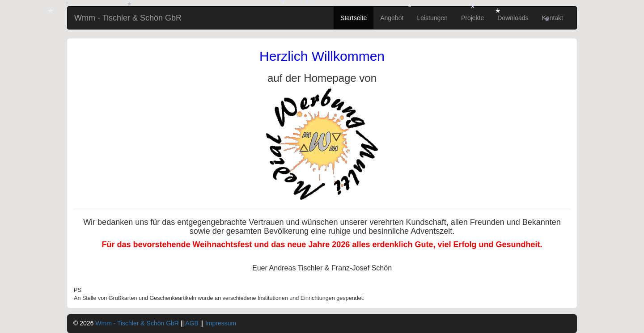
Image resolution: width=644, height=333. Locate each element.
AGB (192, 323)
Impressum (221, 323)
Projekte (472, 18)
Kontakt (553, 18)
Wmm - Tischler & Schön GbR (128, 18)
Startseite (354, 18)
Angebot (392, 18)
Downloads (513, 18)
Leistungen (432, 18)
